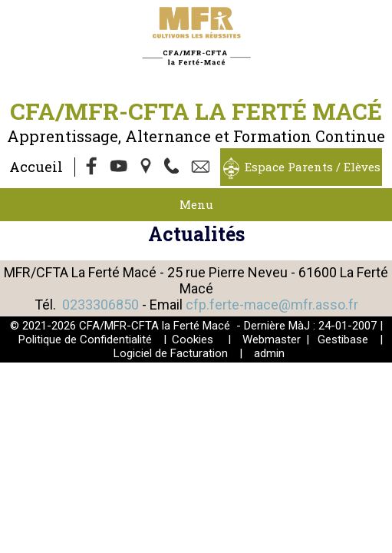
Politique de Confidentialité (85, 339)
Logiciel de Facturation (171, 353)
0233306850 (100, 305)
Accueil (36, 167)
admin (269, 353)
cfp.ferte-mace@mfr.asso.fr (272, 305)
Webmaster (272, 339)
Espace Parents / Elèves (313, 167)
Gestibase (343, 339)
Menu (196, 204)
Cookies (193, 339)
